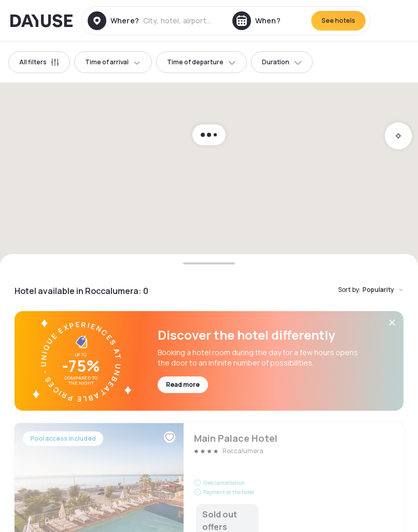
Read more (183, 384)
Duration (282, 62)
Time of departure (201, 62)
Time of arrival (113, 62)
